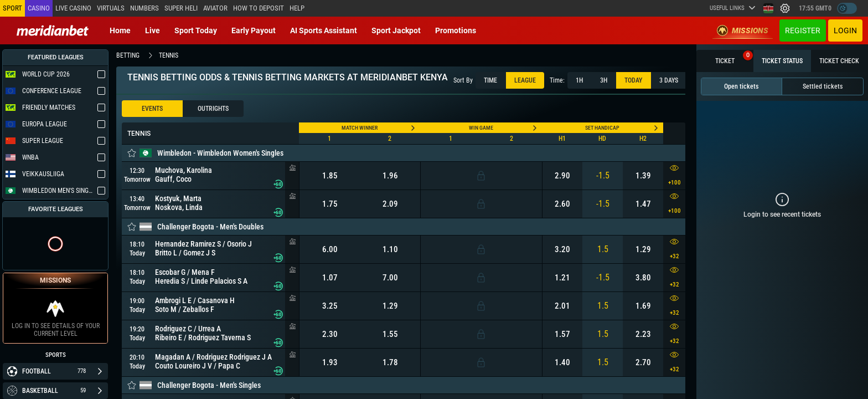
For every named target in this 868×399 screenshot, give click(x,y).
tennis (169, 55)
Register (803, 30)
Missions (743, 30)
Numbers (144, 8)
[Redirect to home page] (53, 30)
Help (297, 8)
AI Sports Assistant (324, 30)
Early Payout (254, 30)
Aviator (215, 8)
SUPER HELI (181, 8)
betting (128, 55)
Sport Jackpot (396, 30)
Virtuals (111, 8)
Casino (39, 8)
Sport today (196, 30)
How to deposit (259, 8)
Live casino (73, 8)
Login (845, 30)
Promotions (456, 30)
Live (153, 30)
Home (120, 30)
